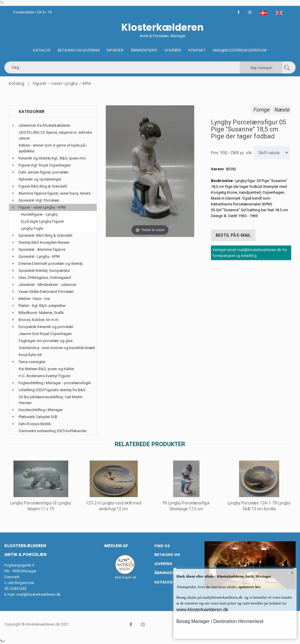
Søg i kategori (261, 68)
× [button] (292, 573)
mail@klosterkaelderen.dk (39, 594)
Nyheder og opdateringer (40, 179)
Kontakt (197, 50)
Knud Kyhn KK (30, 355)
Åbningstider (144, 50)
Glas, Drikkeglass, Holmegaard (45, 278)
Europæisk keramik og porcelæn (46, 327)
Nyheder (115, 50)
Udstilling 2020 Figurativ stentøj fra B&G (52, 390)
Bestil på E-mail (233, 235)
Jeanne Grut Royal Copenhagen (45, 334)
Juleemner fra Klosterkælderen (44, 125)
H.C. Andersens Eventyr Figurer (45, 376)
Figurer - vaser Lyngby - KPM (62, 83)
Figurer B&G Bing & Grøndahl (43, 186)
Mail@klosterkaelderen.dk (240, 50)
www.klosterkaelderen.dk (202, 610)
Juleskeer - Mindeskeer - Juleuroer (47, 285)
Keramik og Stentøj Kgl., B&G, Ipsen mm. (53, 158)
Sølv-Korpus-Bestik (35, 424)
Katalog (42, 50)
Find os (162, 546)
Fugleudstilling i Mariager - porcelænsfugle (55, 383)
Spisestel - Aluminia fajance (42, 249)
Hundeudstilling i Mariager (41, 410)
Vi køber (173, 50)
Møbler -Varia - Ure (34, 299)
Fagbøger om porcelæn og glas (46, 341)
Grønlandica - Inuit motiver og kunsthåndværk (57, 348)
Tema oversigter (32, 362)
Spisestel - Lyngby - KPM (39, 256)
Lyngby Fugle (32, 228)
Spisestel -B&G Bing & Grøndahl (45, 235)
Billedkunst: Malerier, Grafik (41, 313)
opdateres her (249, 587)
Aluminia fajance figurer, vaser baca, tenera (54, 193)
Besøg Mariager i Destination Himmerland (220, 621)
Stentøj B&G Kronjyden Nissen (44, 242)
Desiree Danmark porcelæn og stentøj (51, 263)
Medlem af (116, 546)
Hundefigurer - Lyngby (39, 214)
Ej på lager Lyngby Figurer (42, 221)
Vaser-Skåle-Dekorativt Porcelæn (46, 292)
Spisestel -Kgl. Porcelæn (39, 200)
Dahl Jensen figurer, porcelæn (44, 172)
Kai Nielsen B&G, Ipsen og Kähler (46, 369)
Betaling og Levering (79, 50)
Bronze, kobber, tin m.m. (39, 320)
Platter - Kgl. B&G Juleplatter (42, 306)
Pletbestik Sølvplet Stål (38, 417)
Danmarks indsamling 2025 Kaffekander (53, 431)
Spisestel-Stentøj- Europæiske (44, 271)
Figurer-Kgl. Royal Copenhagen (45, 165)
